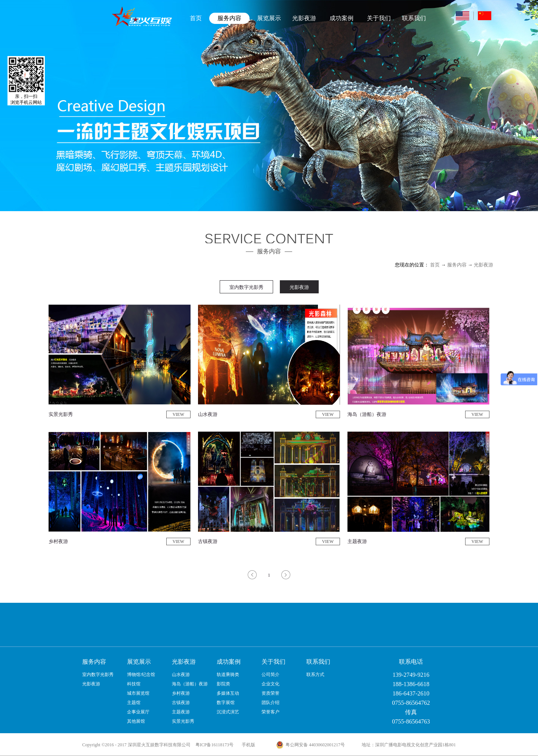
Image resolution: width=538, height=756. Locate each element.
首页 (196, 18)
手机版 (247, 745)
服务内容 (457, 265)
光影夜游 (483, 265)
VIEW (178, 414)
